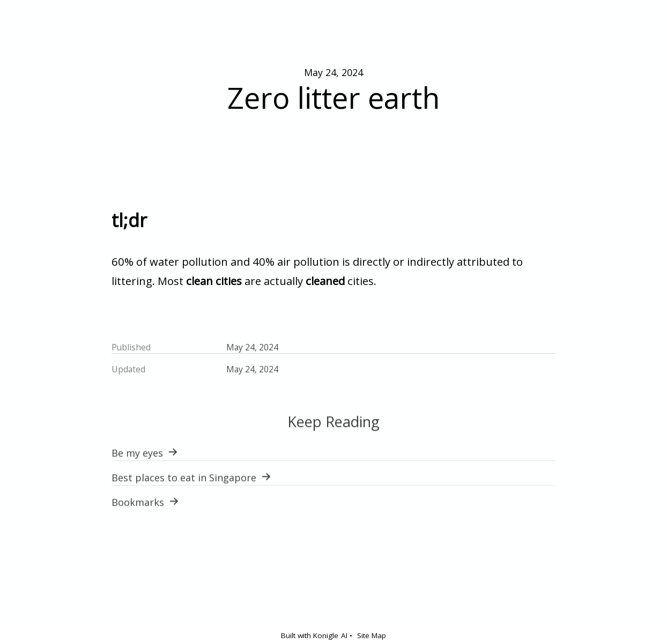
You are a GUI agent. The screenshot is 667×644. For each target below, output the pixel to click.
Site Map (372, 635)
